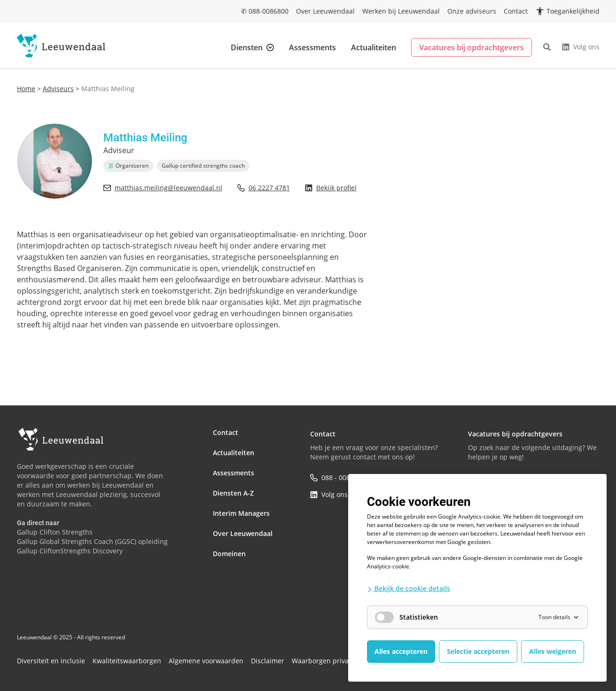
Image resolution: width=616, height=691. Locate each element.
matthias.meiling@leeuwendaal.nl (163, 188)
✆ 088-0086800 (265, 11)
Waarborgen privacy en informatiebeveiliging (310, 657)
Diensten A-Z (233, 483)
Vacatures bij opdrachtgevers (472, 47)
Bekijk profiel (331, 188)
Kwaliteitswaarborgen (109, 657)
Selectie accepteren (478, 651)
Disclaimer (229, 657)
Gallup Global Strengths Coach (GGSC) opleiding (92, 541)
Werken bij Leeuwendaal (401, 11)
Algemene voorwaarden (176, 657)
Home (26, 89)
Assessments (312, 47)
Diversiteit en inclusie (45, 657)
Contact (516, 11)
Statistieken (406, 617)
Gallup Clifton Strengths (55, 532)
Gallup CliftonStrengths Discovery (70, 551)
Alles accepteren (401, 651)
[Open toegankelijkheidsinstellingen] (567, 11)
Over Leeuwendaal (325, 11)
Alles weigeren (553, 651)
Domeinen (229, 534)
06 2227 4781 (264, 188)
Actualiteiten (374, 47)
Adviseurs (58, 89)
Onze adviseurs (472, 11)
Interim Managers (241, 500)
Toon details (559, 617)
